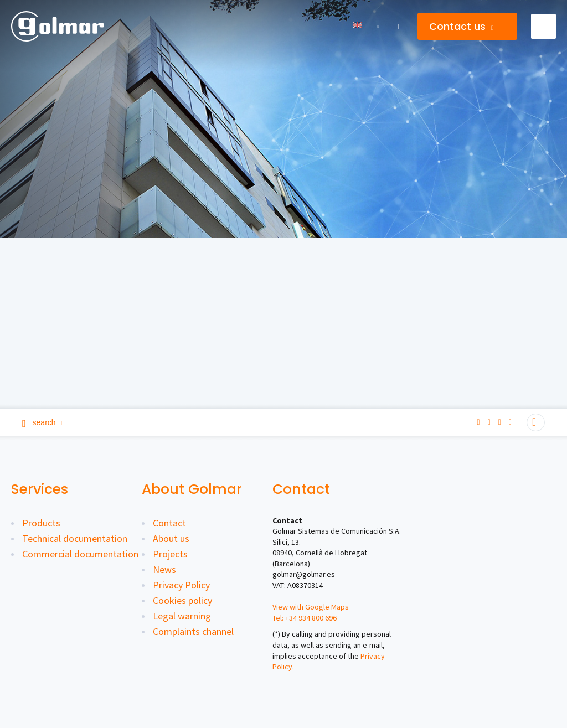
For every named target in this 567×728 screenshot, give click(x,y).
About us (171, 538)
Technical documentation (75, 538)
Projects (170, 554)
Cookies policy (182, 600)
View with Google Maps (311, 607)
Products (41, 523)
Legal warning (182, 616)
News (164, 569)
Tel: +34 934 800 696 (305, 618)
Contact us (461, 26)
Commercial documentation (80, 554)
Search (43, 422)
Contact (169, 523)
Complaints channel (193, 631)
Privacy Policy (181, 585)
